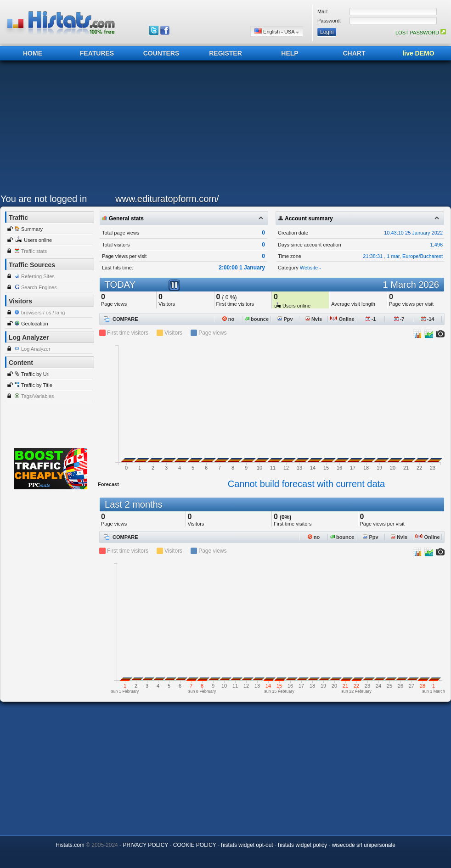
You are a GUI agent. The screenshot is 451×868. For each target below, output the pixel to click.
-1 (371, 319)
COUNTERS (161, 53)
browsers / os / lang (43, 313)
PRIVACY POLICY (145, 845)
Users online (38, 240)
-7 (399, 319)
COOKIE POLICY (195, 845)
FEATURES (97, 53)
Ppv (285, 319)
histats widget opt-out (247, 845)
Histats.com (70, 845)
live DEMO (418, 53)
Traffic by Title (37, 385)
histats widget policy (302, 845)
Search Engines (39, 287)
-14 (428, 319)
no (228, 319)
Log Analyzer (36, 349)
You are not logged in (44, 199)
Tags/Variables (37, 396)
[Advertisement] (143, 129)
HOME (33, 53)
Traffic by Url (35, 374)
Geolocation (35, 324)
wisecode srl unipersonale (364, 845)
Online (342, 319)
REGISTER (225, 53)
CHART (354, 53)
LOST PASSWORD (421, 33)
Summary (32, 229)
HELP (290, 53)
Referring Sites (38, 276)
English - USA (277, 31)
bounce (257, 319)
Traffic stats (34, 251)
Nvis (314, 319)
